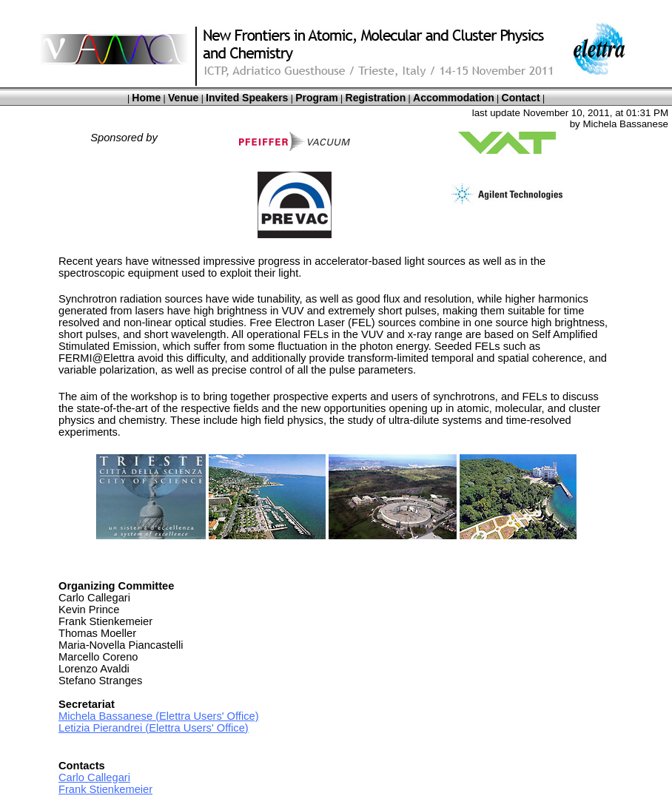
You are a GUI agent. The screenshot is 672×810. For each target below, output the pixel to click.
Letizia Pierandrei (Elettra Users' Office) (154, 728)
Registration (376, 98)
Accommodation (454, 98)
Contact (521, 98)
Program (317, 98)
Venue (183, 98)
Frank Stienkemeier (105, 789)
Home (146, 98)
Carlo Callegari (94, 777)
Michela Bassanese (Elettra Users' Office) (159, 716)
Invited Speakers (247, 98)
